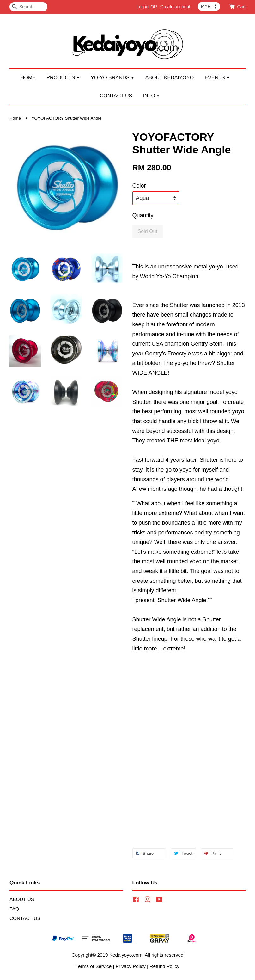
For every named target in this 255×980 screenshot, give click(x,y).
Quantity (143, 215)
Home (15, 118)
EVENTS (217, 78)
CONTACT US (116, 96)
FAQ (14, 909)
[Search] (28, 7)
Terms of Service (94, 966)
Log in (143, 7)
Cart (241, 7)
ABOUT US (22, 899)
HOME (28, 78)
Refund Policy (164, 966)
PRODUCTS (63, 78)
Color (139, 186)
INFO (152, 96)
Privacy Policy (131, 966)
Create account (175, 7)
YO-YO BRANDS (112, 78)
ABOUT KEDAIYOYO (170, 78)
